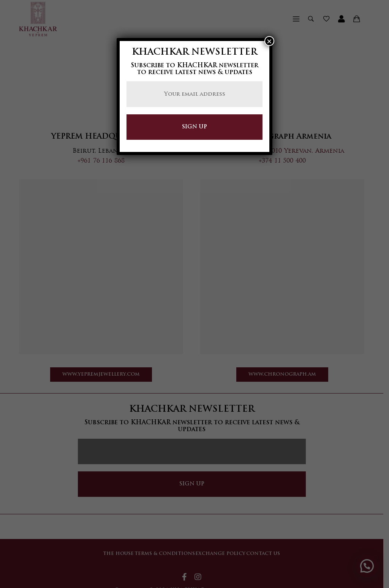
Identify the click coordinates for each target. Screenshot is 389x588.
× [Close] (269, 41)
